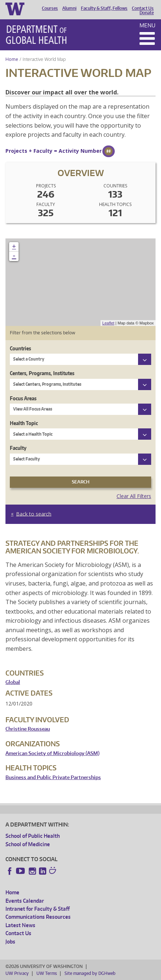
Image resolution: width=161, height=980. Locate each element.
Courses (50, 8)
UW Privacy (17, 973)
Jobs (10, 942)
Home (12, 59)
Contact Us (143, 8)
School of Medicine (28, 844)
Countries (20, 348)
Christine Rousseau (28, 729)
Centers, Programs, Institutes (42, 373)
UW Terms (47, 973)
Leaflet (108, 323)
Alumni (69, 8)
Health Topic (24, 423)
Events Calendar (25, 901)
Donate (147, 13)
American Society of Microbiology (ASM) (52, 753)
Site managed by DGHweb (90, 973)
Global (13, 682)
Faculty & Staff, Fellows (104, 8)
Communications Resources (38, 917)
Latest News (20, 925)
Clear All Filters (134, 496)
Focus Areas (23, 398)
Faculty (18, 448)
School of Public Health (33, 836)
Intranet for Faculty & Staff (38, 909)
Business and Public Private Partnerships (53, 777)
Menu (148, 25)
